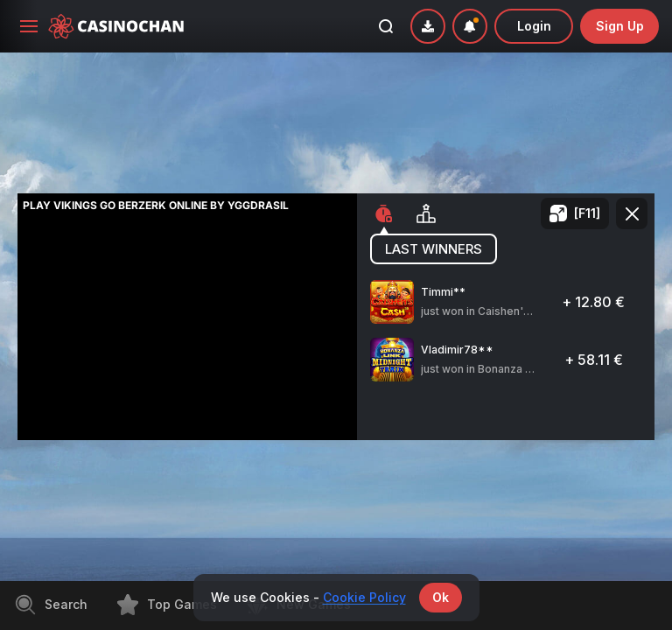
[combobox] (470, 26)
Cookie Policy (364, 597)
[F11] (587, 213)
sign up (620, 26)
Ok (441, 597)
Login (534, 26)
